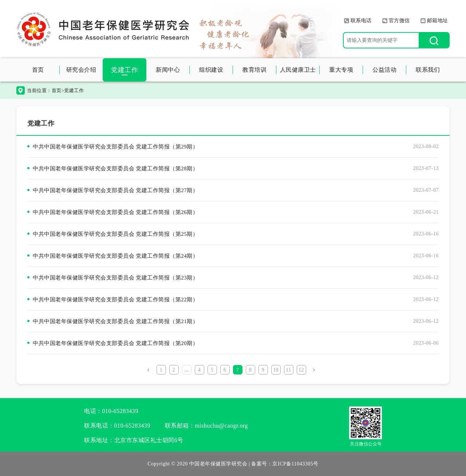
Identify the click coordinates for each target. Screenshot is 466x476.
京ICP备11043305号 (295, 464)
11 (288, 370)
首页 (38, 70)
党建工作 (125, 70)
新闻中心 (168, 70)
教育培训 (254, 70)
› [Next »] (314, 369)
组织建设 (211, 70)
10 (276, 370)
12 (301, 370)
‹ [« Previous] (148, 369)
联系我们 (428, 70)
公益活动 (384, 70)
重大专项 (341, 70)
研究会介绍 (81, 70)
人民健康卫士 (298, 70)
